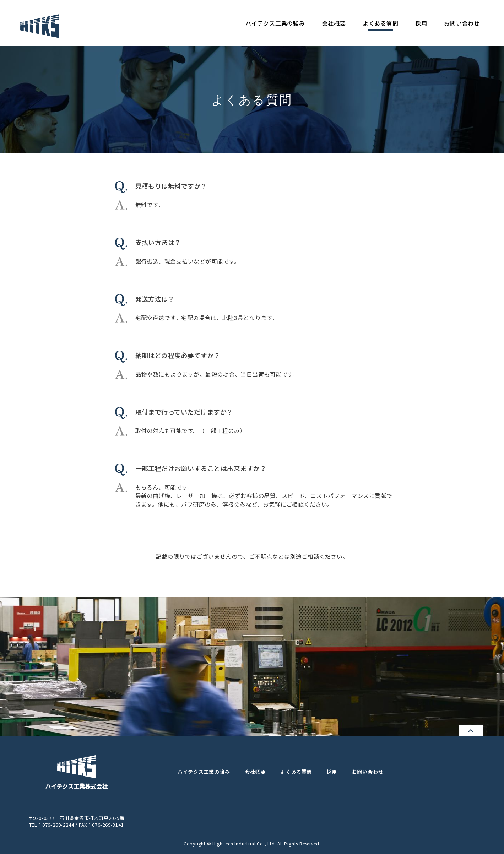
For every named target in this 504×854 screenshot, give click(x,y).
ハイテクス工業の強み (275, 23)
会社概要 (334, 23)
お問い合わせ (462, 23)
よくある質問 (381, 23)
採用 (421, 23)
